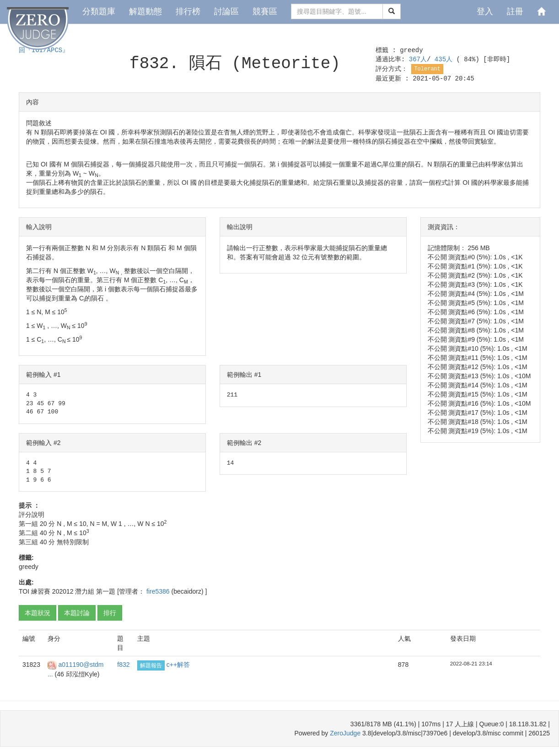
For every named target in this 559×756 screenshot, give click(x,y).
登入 (485, 11)
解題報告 (151, 665)
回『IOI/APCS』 (44, 50)
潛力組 (85, 591)
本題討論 (77, 613)
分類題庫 (99, 11)
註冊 (515, 11)
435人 (446, 59)
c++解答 (178, 665)
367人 (418, 59)
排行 (110, 613)
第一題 (106, 591)
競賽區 (265, 11)
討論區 (226, 11)
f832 (123, 665)
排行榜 (188, 11)
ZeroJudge (345, 733)
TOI (24, 591)
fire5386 (159, 591)
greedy (411, 50)
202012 (63, 591)
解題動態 (145, 11)
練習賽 (41, 591)
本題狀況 (38, 613)
